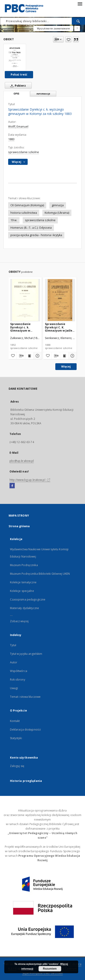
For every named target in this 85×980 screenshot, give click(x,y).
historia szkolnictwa (24, 213)
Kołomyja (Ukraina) (57, 213)
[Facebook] (12, 486)
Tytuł (13, 645)
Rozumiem (50, 969)
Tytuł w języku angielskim (26, 654)
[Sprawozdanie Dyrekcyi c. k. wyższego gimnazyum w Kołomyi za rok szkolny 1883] (15, 57)
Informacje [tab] (43, 94)
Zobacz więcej (19, 621)
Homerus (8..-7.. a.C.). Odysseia (31, 228)
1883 (11, 139)
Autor (14, 662)
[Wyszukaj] (78, 21)
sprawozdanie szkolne (24, 152)
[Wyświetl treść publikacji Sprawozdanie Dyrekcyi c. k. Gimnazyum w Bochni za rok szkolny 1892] (29, 356)
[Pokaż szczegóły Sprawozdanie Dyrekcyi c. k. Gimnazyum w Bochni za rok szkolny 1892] (37, 356)
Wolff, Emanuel (18, 127)
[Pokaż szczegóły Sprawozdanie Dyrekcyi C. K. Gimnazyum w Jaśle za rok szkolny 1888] (72, 356)
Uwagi (14, 688)
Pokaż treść (19, 75)
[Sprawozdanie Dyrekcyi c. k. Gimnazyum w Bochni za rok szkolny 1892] (25, 300)
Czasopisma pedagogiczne (28, 599)
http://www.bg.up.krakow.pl (30, 480)
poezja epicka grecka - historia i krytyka (36, 235)
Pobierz (17, 85)
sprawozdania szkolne (40, 220)
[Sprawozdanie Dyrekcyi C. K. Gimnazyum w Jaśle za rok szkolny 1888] (60, 300)
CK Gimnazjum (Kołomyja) (27, 205)
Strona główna (19, 526)
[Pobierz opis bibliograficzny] (21, 356)
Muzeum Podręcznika (24, 565)
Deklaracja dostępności (25, 730)
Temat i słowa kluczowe (25, 697)
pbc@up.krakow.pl (22, 461)
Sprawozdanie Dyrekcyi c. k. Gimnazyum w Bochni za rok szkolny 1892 (20, 327)
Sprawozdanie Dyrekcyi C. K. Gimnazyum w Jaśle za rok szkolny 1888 (59, 327)
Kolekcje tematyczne (23, 582)
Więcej (66, 367)
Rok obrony (18, 680)
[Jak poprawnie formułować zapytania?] (77, 28)
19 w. (14, 220)
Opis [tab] (16, 94)
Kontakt (15, 721)
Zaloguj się (17, 766)
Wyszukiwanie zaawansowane (53, 28)
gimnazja (58, 205)
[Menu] (80, 4)
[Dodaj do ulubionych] (68, 39)
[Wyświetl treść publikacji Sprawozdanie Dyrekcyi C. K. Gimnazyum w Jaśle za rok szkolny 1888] (64, 356)
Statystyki (16, 738)
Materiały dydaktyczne (25, 608)
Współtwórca (19, 671)
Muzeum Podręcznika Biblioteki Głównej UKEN (40, 574)
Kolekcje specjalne (22, 591)
